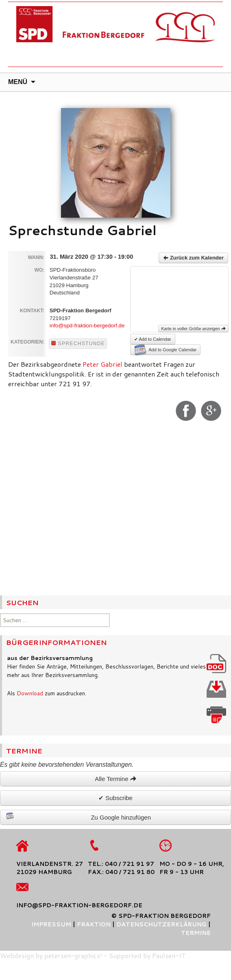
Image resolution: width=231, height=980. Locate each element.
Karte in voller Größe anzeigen (193, 329)
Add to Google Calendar (166, 350)
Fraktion (94, 924)
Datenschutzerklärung (161, 924)
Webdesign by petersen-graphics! (51, 955)
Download (30, 693)
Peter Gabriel (102, 364)
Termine (196, 933)
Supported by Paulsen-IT (147, 955)
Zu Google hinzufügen (78, 816)
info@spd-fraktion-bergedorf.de (87, 326)
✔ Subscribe (115, 798)
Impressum (51, 924)
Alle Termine (115, 779)
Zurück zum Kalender (193, 258)
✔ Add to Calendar (153, 339)
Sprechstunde (78, 344)
